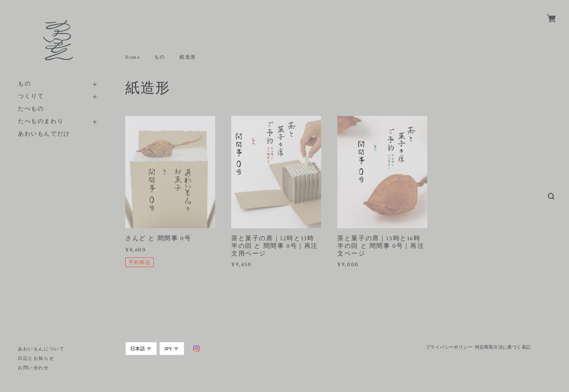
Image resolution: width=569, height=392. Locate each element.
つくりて (31, 96)
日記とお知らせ (36, 359)
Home (133, 57)
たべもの (31, 109)
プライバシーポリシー (449, 347)
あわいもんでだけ (44, 134)
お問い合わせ (34, 368)
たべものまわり (41, 121)
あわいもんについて (41, 349)
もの (24, 84)
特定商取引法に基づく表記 (503, 347)
